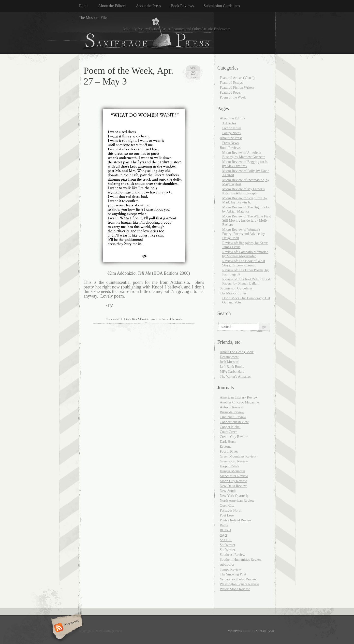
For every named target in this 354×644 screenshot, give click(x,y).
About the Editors (112, 6)
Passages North (231, 510)
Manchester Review (234, 476)
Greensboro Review (234, 461)
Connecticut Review (234, 422)
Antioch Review (231, 407)
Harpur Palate (230, 466)
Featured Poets (230, 92)
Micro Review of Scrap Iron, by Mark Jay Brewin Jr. (245, 200)
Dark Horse (228, 442)
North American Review (237, 501)
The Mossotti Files (93, 18)
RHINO (225, 530)
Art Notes (229, 123)
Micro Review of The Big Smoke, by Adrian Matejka (246, 209)
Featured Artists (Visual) (237, 78)
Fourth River (229, 451)
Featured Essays (231, 83)
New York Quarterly (234, 496)
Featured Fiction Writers (237, 87)
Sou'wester (228, 545)
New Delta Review (233, 486)
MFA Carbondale (232, 372)
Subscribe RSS (66, 628)
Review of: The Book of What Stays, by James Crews (244, 263)
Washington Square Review (239, 584)
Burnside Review (232, 412)
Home (83, 6)
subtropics (227, 564)
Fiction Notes (232, 128)
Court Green (229, 432)
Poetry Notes (231, 133)
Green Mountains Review (238, 456)
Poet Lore (227, 515)
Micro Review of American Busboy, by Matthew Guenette (244, 155)
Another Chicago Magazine (239, 402)
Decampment (229, 357)
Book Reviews (182, 6)
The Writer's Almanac (235, 376)
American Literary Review (239, 397)
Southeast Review (233, 555)
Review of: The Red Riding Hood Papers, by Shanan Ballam (246, 281)
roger (223, 535)
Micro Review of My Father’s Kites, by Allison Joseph (243, 191)
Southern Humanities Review (241, 559)
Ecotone (226, 446)
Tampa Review (230, 569)
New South (228, 491)
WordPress (235, 631)
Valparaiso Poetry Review (238, 579)
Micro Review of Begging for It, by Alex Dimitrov (245, 164)
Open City (227, 505)
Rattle (224, 525)
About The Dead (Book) (237, 352)
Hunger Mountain (232, 471)
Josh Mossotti (230, 362)
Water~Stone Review (235, 589)
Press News (230, 143)
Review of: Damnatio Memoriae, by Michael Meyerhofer (246, 254)
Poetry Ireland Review (236, 520)
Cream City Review (234, 437)
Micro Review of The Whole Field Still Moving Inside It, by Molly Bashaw (247, 220)
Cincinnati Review (233, 417)
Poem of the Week (172, 319)
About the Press (148, 6)
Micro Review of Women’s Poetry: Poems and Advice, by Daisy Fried (244, 234)
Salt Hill (226, 540)
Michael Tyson (265, 631)
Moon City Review (233, 481)
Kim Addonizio (140, 319)
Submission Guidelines (222, 6)
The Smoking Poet (233, 574)
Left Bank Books (232, 367)
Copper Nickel (230, 427)
